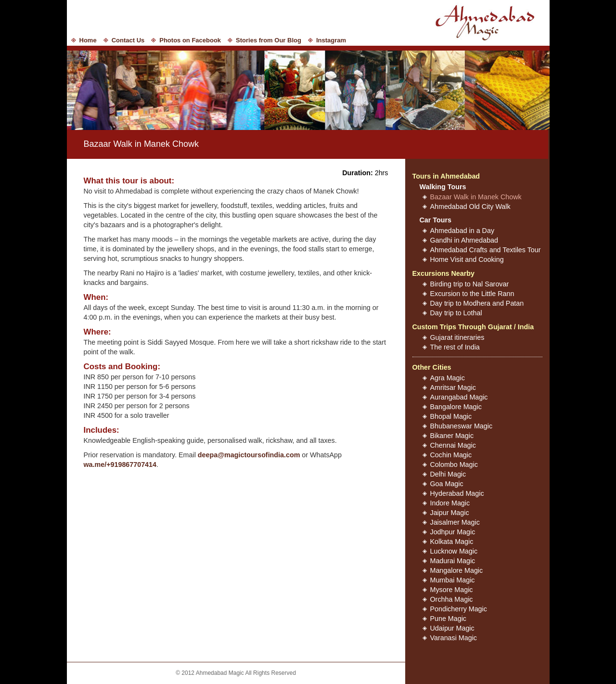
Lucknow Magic (454, 551)
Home (88, 40)
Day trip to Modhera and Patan (477, 303)
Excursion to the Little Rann (472, 294)
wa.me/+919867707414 (120, 465)
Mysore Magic (452, 590)
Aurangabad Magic (459, 397)
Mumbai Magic (453, 580)
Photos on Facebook (190, 40)
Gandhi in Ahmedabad (464, 240)
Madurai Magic (453, 561)
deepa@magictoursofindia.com (249, 455)
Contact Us (128, 40)
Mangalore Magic (457, 570)
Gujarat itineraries (457, 337)
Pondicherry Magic (459, 609)
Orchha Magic (452, 599)
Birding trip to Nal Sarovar (470, 284)
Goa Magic (447, 484)
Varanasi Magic (454, 638)
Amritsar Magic (453, 387)
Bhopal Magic (451, 416)
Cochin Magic (451, 455)
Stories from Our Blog (269, 40)
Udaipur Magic (452, 628)
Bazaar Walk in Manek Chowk (476, 197)
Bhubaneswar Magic (462, 426)
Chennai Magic (453, 445)
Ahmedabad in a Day (462, 231)
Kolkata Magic (452, 542)
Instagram (331, 40)
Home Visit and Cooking (467, 259)
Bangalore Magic (456, 407)
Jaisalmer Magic (455, 522)
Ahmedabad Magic (488, 22)
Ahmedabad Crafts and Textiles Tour (486, 250)
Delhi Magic (448, 474)
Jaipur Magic (450, 513)
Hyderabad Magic (457, 493)
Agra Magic (448, 378)
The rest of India (455, 347)
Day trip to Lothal (456, 313)
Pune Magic (449, 619)
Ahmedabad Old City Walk (470, 206)
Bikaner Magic (452, 436)
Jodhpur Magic (453, 532)
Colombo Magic (454, 465)
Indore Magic (450, 503)
